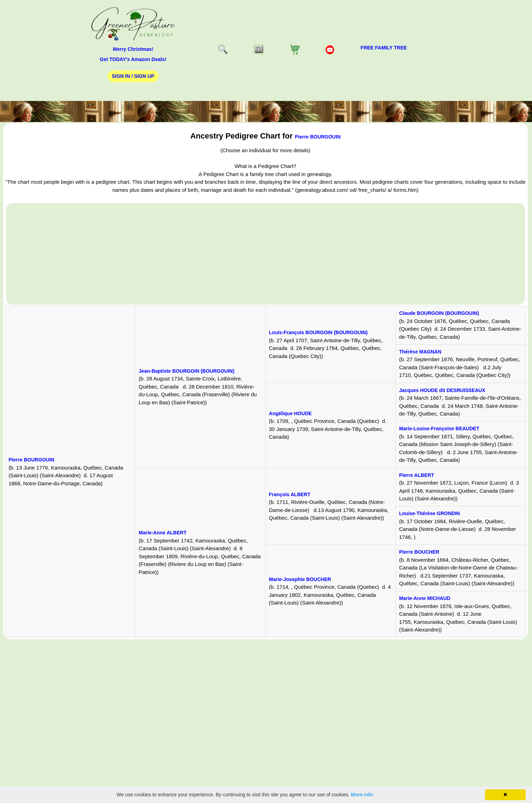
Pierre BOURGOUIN (318, 137)
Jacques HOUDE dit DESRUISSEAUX (442, 390)
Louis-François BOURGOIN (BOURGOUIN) (318, 332)
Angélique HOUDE (290, 413)
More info (362, 795)
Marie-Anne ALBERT (163, 533)
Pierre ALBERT (417, 475)
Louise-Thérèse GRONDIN (429, 513)
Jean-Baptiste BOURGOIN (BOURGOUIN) (187, 371)
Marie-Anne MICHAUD (425, 598)
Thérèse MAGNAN (420, 352)
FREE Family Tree (384, 48)
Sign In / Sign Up (133, 76)
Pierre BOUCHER (419, 552)
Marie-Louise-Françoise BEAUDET (439, 429)
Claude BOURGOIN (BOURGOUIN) (439, 313)
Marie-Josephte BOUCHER (300, 579)
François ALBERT (290, 494)
